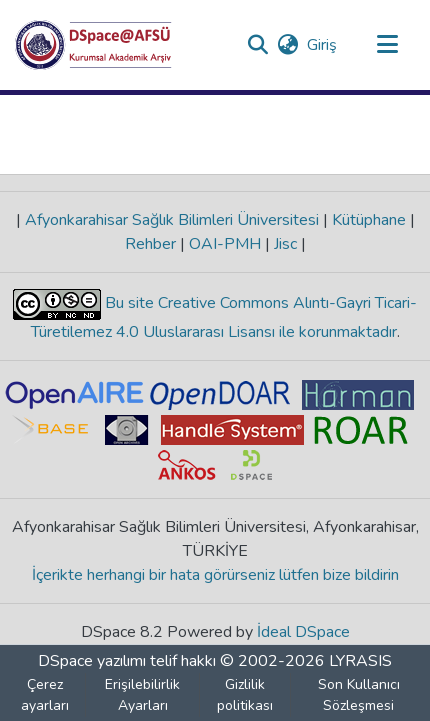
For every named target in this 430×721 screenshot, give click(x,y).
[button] (93, 45)
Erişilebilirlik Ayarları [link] (142, 695)
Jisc (285, 244)
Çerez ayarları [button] (45, 695)
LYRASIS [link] (360, 661)
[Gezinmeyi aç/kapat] (387, 45)
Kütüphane (369, 220)
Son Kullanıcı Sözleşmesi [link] (359, 695)
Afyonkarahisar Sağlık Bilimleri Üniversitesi (172, 220)
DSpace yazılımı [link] (92, 661)
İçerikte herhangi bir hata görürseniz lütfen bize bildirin (215, 575)
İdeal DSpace (303, 632)
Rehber (152, 244)
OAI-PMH (225, 244)
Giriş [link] (323, 45)
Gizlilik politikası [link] (245, 695)
